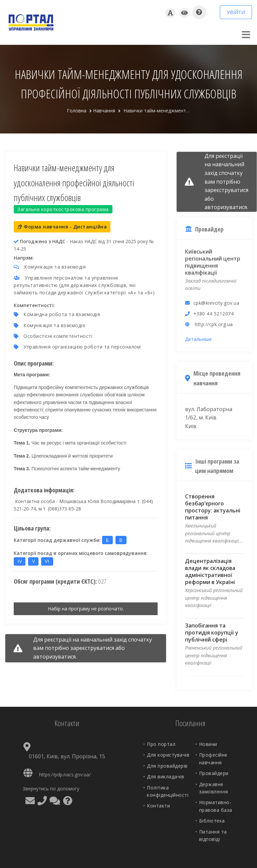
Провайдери (214, 773)
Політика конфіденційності (168, 791)
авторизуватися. (55, 657)
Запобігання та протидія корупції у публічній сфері (212, 633)
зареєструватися (92, 648)
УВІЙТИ (236, 12)
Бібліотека (212, 821)
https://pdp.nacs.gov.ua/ (65, 775)
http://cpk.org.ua (214, 324)
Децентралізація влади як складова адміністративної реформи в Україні (210, 571)
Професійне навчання (213, 758)
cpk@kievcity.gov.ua (217, 303)
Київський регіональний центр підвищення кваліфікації (213, 262)
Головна (77, 111)
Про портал (161, 744)
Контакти (158, 806)
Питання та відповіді (213, 835)
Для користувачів (168, 755)
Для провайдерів (167, 766)
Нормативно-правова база (216, 806)
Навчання (104, 111)
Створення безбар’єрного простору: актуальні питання (213, 507)
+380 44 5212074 (214, 314)
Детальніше (198, 339)
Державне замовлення (214, 788)
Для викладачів (165, 777)
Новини (208, 744)
